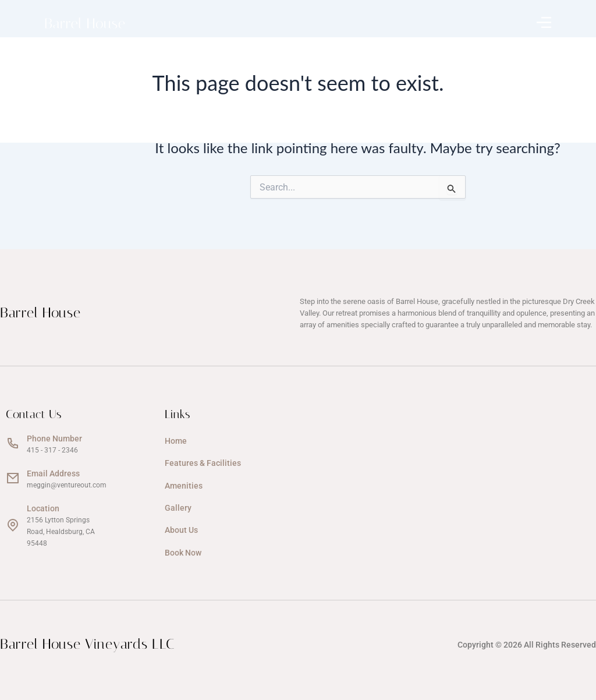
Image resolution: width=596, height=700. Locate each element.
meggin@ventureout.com (67, 485)
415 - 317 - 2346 (52, 450)
